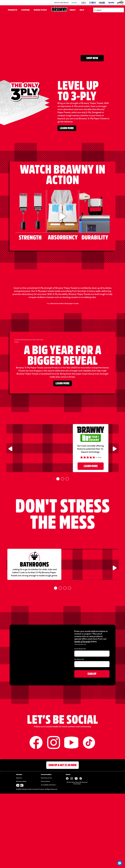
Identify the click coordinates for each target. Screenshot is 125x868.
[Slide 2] (63, 545)
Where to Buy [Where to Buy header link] (40, 10)
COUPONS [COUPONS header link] (25, 10)
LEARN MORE (67, 128)
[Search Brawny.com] (95, 10)
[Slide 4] (70, 670)
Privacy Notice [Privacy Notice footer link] (45, 863)
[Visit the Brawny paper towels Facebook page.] (67, 860)
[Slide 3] (67, 545)
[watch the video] (63, 216)
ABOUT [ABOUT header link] (73, 10)
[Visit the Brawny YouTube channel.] (76, 860)
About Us (19, 860)
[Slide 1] (58, 545)
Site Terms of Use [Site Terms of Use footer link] (46, 860)
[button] (120, 863)
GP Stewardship (21, 863)
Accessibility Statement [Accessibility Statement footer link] (48, 867)
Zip (79, 741)
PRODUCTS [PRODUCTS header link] (13, 10)
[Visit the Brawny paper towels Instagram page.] (72, 860)
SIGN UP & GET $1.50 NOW (62, 847)
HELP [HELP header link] (82, 10)
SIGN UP (92, 756)
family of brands (82, 723)
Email (80, 731)
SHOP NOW (92, 58)
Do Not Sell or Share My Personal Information (77, 865)
